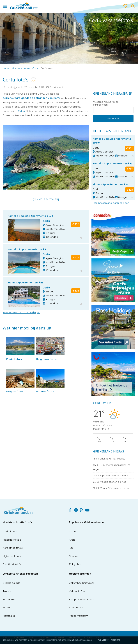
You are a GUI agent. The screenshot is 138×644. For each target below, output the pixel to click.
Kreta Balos (76, 607)
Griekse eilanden (21, 68)
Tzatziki (7, 591)
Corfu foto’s (10, 531)
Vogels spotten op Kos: (110, 482)
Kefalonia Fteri (78, 591)
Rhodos (74, 556)
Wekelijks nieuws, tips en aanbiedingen (106, 103)
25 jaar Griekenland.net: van (112, 488)
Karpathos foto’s (13, 548)
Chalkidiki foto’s (12, 564)
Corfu (35, 68)
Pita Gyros (9, 599)
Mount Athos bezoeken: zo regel (112, 467)
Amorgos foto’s (12, 540)
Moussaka (9, 616)
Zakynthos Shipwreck (82, 583)
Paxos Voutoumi (79, 616)
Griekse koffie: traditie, (109, 459)
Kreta (72, 540)
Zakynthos (75, 564)
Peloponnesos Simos (81, 599)
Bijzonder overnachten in (111, 475)
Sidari (21, 111)
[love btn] (125, 6)
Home (6, 68)
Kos (71, 548)
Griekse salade (11, 583)
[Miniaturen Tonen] (46, 199)
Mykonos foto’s (12, 556)
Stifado (7, 607)
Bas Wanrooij (56, 87)
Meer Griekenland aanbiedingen (21, 312)
